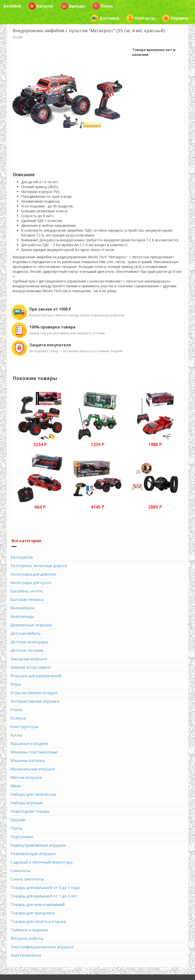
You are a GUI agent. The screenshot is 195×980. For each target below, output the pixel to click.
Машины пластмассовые (34, 752)
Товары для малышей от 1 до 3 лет (44, 896)
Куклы (16, 735)
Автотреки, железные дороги (39, 566)
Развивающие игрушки (33, 854)
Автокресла (22, 557)
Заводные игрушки (29, 659)
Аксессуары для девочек (33, 574)
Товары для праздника (32, 913)
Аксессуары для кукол (31, 583)
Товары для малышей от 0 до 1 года (45, 888)
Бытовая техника (27, 600)
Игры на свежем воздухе (34, 693)
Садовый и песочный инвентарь (42, 862)
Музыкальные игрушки (33, 769)
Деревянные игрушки (31, 625)
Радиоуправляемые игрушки (38, 845)
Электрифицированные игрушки (42, 947)
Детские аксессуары (29, 642)
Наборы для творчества (33, 794)
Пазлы (16, 828)
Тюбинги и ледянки (29, 930)
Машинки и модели (29, 744)
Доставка (105, 18)
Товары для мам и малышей (37, 904)
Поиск (103, 6)
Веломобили (22, 608)
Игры (16, 684)
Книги (16, 710)
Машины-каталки (27, 760)
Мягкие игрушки (26, 777)
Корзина (175, 18)
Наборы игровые (27, 803)
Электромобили (26, 955)
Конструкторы (24, 727)
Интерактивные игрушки (35, 701)
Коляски (18, 718)
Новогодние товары (30, 811)
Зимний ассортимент (31, 667)
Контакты (141, 18)
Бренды (73, 6)
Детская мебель (26, 633)
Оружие (18, 820)
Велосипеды (22, 616)
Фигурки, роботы (27, 938)
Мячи (16, 786)
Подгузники (22, 837)
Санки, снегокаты (27, 879)
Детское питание (27, 650)
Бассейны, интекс (27, 591)
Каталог (41, 6)
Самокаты (20, 871)
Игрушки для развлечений (36, 676)
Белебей (12, 6)
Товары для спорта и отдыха (38, 921)
